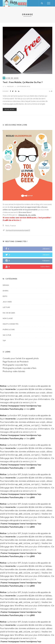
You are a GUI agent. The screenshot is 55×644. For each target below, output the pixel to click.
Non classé (8, 318)
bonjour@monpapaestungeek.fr (18, 230)
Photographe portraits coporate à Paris (20, 368)
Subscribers (45, 267)
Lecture (6, 307)
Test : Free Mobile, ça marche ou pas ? (23, 82)
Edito (5, 296)
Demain (6, 285)
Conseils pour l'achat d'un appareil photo (21, 358)
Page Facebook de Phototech (16, 362)
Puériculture (9, 330)
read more (10, 109)
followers (46, 249)
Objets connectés (11, 324)
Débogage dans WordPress (12, 399)
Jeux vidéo (7, 302)
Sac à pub (7, 335)
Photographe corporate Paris (15, 365)
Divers (5, 291)
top (4, 341)
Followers (46, 261)
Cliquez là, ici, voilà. (27, 215)
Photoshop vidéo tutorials (14, 371)
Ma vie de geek (9, 313)
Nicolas (10, 86)
